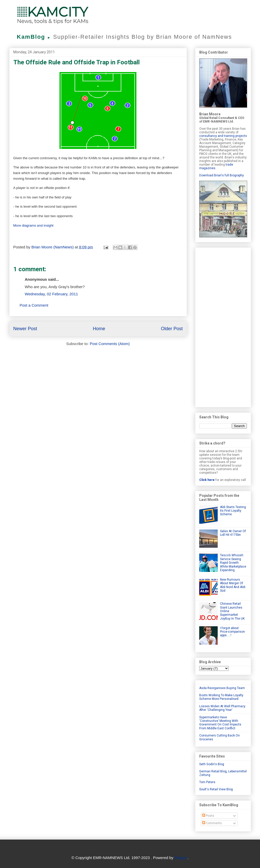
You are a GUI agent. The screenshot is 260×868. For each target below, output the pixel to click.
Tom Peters (207, 782)
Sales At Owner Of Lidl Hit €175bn (233, 533)
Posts (208, 816)
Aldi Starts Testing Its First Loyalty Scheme (233, 511)
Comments (212, 823)
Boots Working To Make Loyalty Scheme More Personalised (221, 697)
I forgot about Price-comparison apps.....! (232, 632)
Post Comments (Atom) (110, 344)
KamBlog (35, 37)
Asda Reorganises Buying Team (222, 688)
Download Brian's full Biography (222, 175)
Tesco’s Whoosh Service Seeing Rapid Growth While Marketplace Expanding (233, 563)
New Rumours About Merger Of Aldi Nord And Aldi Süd (233, 585)
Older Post (172, 329)
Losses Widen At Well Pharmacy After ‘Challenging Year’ (222, 708)
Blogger (181, 858)
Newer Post (25, 329)
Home (99, 329)
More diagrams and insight (33, 225)
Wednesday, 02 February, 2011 (52, 294)
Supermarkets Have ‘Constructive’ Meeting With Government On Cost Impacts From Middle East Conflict (220, 723)
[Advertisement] (223, 326)
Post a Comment (34, 305)
